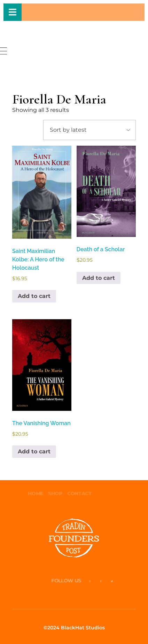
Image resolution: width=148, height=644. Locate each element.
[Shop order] (89, 130)
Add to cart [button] (34, 296)
